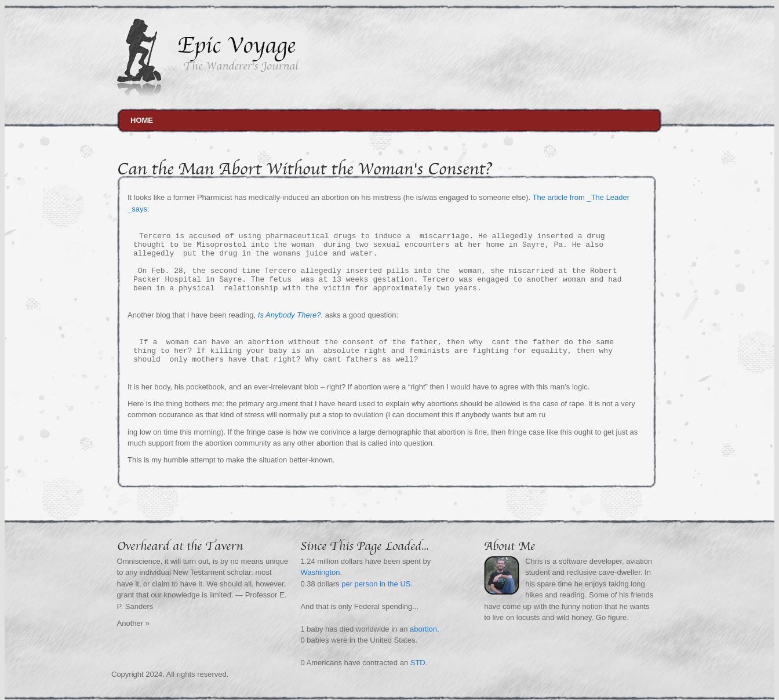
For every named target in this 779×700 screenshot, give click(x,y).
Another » (133, 623)
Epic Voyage (236, 45)
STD (418, 663)
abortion (423, 629)
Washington (320, 572)
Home (142, 120)
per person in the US (376, 584)
